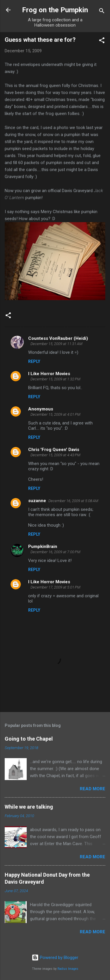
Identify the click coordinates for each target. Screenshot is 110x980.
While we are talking (29, 807)
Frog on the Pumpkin (55, 10)
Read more (93, 789)
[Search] (102, 12)
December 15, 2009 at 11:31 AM (56, 344)
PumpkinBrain (43, 546)
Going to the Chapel (29, 739)
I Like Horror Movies (49, 374)
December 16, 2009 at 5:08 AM (73, 501)
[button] (102, 41)
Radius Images (68, 969)
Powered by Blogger (55, 958)
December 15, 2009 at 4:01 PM (55, 414)
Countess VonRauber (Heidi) (58, 338)
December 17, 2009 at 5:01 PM (55, 587)
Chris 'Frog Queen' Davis (54, 450)
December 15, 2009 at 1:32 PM (55, 379)
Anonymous (41, 409)
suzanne (37, 501)
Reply (34, 361)
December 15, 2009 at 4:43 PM (55, 455)
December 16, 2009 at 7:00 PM (55, 552)
